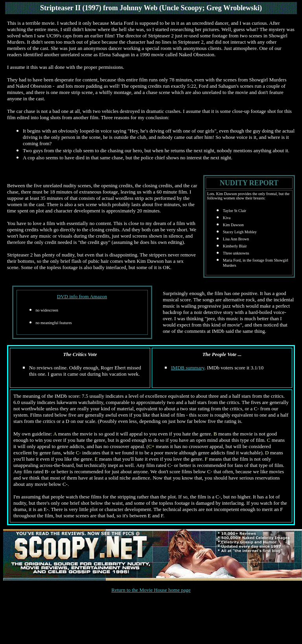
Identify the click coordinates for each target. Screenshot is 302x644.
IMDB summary (188, 368)
